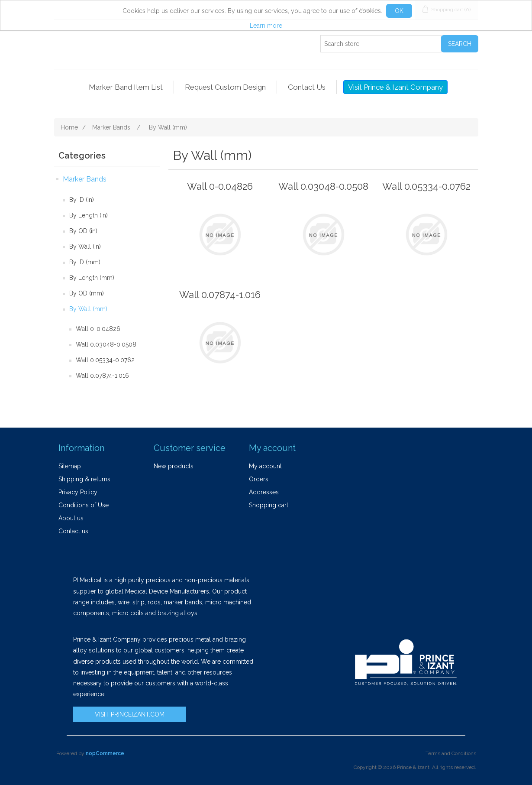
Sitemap (70, 466)
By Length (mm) (92, 278)
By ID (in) (82, 200)
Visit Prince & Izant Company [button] (395, 87)
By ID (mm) (85, 262)
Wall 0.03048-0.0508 (106, 344)
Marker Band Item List (126, 87)
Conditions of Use (84, 505)
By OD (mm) (87, 293)
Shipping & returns (84, 479)
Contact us (73, 531)
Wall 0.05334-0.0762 (105, 360)
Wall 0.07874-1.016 (102, 376)
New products (174, 466)
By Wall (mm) (88, 309)
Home (69, 127)
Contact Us (307, 87)
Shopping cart (269, 505)
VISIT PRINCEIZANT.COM (130, 714)
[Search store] (381, 44)
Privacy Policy (78, 492)
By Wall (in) (85, 247)
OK (399, 11)
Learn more (266, 26)
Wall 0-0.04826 (98, 329)
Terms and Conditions (451, 753)
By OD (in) (83, 231)
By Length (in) (89, 215)
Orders (259, 479)
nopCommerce (105, 753)
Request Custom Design (225, 87)
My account (265, 466)
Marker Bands (85, 179)
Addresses (264, 492)
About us (71, 518)
